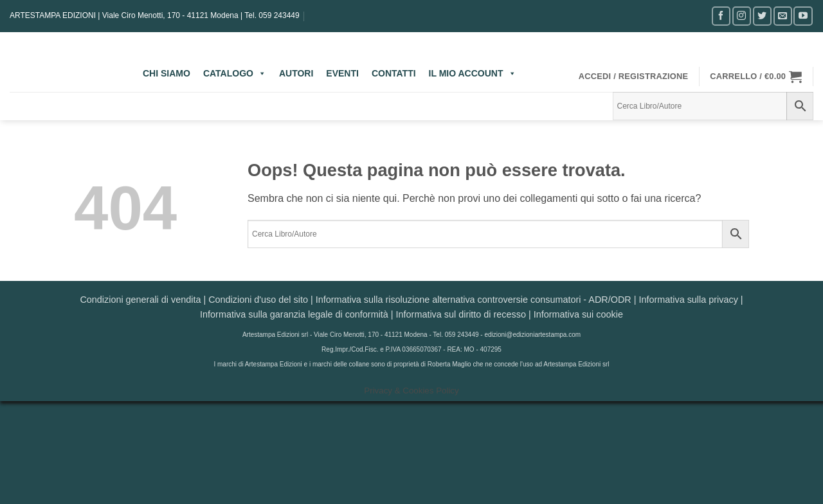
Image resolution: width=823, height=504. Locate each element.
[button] (634, 76)
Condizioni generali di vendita (140, 300)
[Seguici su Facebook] (721, 16)
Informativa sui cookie (578, 314)
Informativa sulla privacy (688, 300)
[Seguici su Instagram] (742, 16)
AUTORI (296, 73)
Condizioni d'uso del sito (258, 300)
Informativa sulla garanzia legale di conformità (294, 314)
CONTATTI (394, 73)
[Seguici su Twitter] (762, 16)
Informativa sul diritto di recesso (461, 314)
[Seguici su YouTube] (803, 16)
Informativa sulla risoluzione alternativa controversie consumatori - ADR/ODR (474, 300)
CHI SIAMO (167, 73)
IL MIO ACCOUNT (473, 73)
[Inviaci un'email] (783, 16)
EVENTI (342, 73)
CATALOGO (235, 73)
